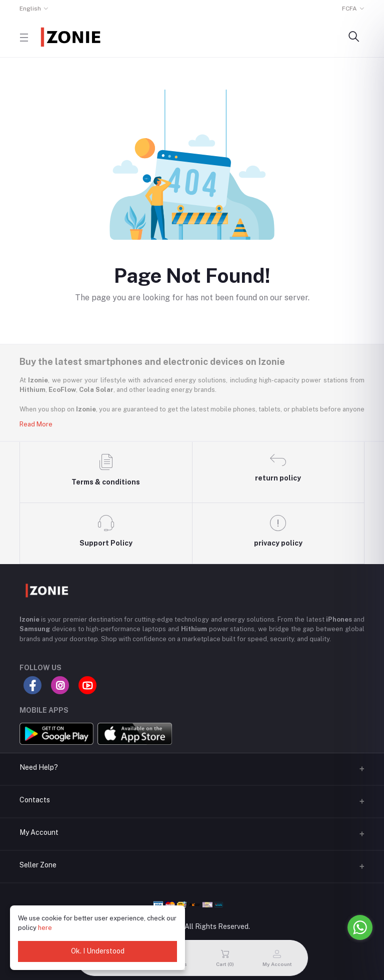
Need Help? (39, 767)
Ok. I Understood (98, 951)
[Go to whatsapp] (360, 927)
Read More (36, 424)
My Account (39, 832)
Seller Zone (38, 865)
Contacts (35, 800)
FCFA (349, 9)
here (45, 928)
